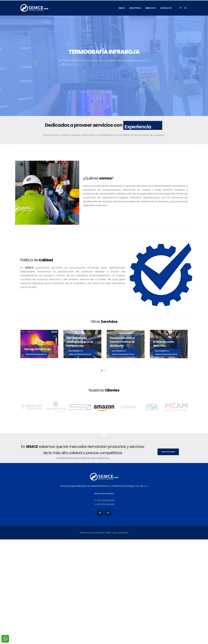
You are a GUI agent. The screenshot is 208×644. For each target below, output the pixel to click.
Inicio (122, 8)
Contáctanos (168, 452)
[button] (102, 376)
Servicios (150, 8)
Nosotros (135, 8)
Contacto (166, 8)
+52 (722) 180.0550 (104, 500)
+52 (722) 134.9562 (104, 504)
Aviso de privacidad (104, 493)
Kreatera (125, 533)
